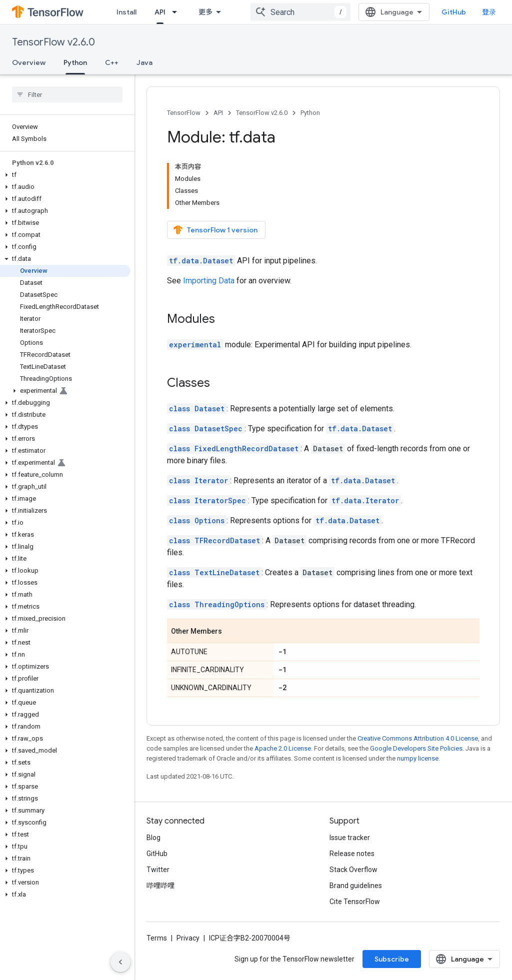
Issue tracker (350, 838)
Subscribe (392, 959)
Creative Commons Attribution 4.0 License (418, 738)
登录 (489, 12)
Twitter (158, 870)
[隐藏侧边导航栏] (120, 962)
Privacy (188, 938)
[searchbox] (67, 94)
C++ (112, 62)
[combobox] (300, 12)
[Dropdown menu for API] (177, 12)
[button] (65, 175)
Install (126, 12)
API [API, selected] (160, 12)
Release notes (352, 854)
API (218, 113)
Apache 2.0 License (283, 748)
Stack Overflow (353, 870)
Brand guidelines (356, 886)
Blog (153, 838)
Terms (157, 938)
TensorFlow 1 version (215, 230)
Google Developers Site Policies (416, 748)
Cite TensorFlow (355, 902)
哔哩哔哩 (160, 886)
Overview (29, 62)
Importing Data (209, 281)
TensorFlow (184, 113)
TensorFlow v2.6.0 (53, 42)
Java (144, 62)
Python (310, 113)
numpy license (418, 758)
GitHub (454, 12)
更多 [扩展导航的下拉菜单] (205, 12)
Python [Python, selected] (75, 62)
